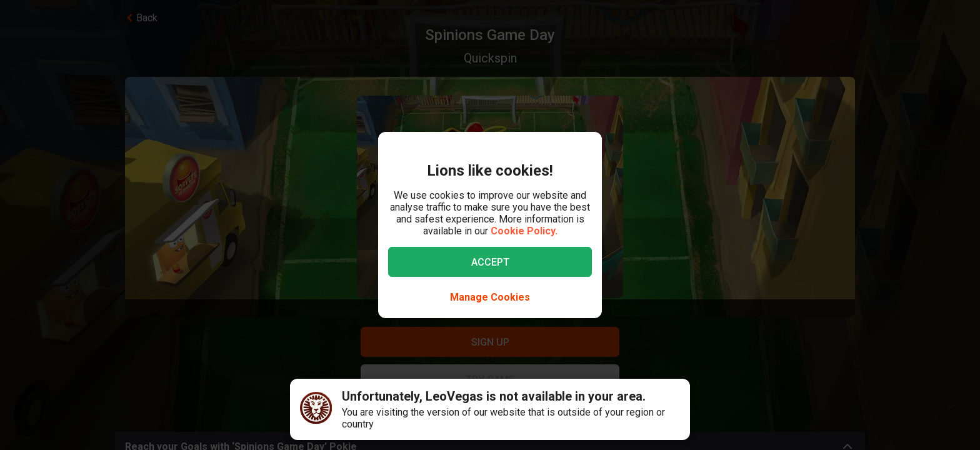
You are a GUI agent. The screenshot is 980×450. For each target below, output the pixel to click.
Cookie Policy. (524, 231)
